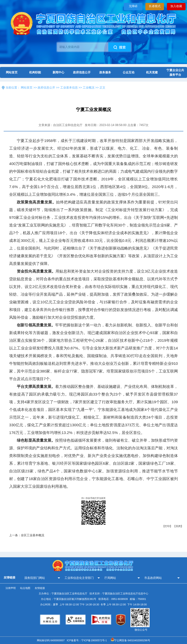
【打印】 (167, 526)
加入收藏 (176, 6)
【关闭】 (178, 526)
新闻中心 (58, 72)
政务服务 (105, 72)
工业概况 (89, 88)
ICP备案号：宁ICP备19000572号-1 (88, 640)
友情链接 (40, 588)
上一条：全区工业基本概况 (27, 535)
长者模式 (155, 6)
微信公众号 (141, 630)
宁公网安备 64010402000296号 (130, 640)
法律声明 (11, 588)
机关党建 (152, 72)
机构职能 (35, 72)
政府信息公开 (82, 72)
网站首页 (12, 72)
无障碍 (133, 6)
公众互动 (129, 72)
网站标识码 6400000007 (51, 640)
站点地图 (25, 588)
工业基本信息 (69, 88)
